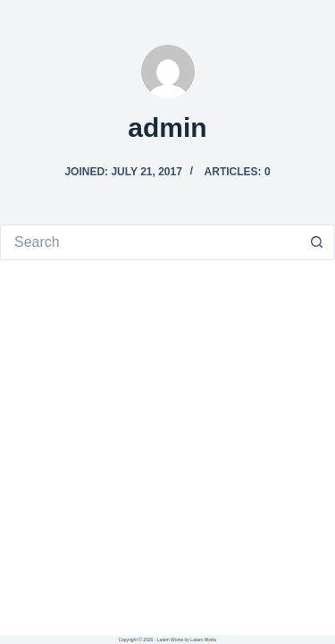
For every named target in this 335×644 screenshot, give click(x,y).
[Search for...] (150, 242)
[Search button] (317, 242)
